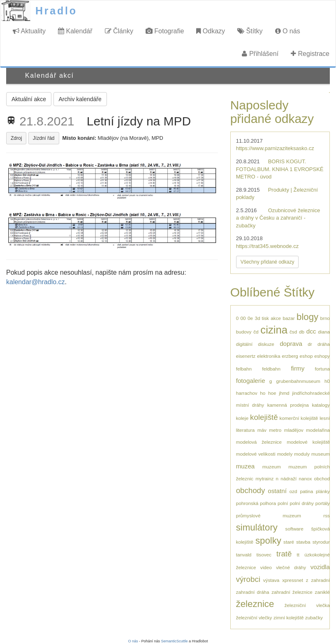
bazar (288, 318)
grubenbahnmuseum (298, 381)
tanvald (244, 555)
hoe (272, 393)
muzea (246, 466)
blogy (307, 317)
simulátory (257, 527)
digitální (244, 344)
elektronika (269, 356)
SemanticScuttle (175, 641)
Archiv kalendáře (80, 99)
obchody (251, 490)
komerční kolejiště (299, 418)
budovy (244, 332)
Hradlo (56, 11)
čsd (293, 332)
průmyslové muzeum (269, 515)
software (294, 529)
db (302, 332)
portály (323, 503)
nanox (306, 478)
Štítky (250, 31)
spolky (268, 541)
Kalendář (75, 31)
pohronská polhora (256, 503)
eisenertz (246, 356)
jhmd (284, 393)
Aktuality (29, 31)
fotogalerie (251, 381)
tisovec (264, 555)
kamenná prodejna (288, 405)
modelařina (318, 430)
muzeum (272, 467)
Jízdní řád (44, 138)
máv (262, 430)
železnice (255, 604)
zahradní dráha (253, 592)
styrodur (321, 542)
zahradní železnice (292, 592)
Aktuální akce (29, 99)
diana (324, 332)
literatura (245, 430)
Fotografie (165, 31)
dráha (324, 344)
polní (283, 503)
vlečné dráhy (291, 567)
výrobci (248, 579)
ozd (293, 491)
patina (306, 491)
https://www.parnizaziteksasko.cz (275, 148)
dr (310, 344)
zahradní (320, 580)
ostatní (277, 491)
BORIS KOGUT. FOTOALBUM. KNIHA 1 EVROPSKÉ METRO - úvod (280, 169)
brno (325, 318)
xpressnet (293, 580)
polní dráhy (301, 503)
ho (263, 393)
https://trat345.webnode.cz (267, 246)
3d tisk (262, 318)
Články (119, 31)
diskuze (266, 344)
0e (250, 318)
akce (276, 318)
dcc (311, 331)
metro (275, 430)
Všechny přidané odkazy (268, 262)
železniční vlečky (254, 617)
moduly (302, 454)
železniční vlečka (307, 605)
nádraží (288, 478)
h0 (327, 381)
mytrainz (264, 478)
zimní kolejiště (288, 617)
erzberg (290, 356)
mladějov (294, 430)
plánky (323, 491)
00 (243, 318)
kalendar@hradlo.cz (36, 282)
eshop (306, 356)
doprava (291, 344)
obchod (322, 478)
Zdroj (16, 138)
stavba (303, 542)
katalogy (321, 405)
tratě (284, 554)
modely (285, 454)
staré (289, 542)
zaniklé (322, 592)
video (266, 567)
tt (298, 555)
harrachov (247, 393)
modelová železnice (259, 442)
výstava (271, 580)
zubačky (314, 617)
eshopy (322, 356)
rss (327, 515)
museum (321, 454)
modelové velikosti (256, 454)
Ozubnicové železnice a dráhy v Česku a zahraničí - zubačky (278, 218)
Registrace (310, 54)
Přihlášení (260, 54)
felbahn (244, 369)
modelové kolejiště (308, 442)
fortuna (322, 369)
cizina (274, 330)
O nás (288, 31)
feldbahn (271, 369)
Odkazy (211, 31)
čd (256, 332)
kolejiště (264, 417)
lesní (325, 418)
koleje (242, 418)
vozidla (320, 567)
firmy (298, 368)
